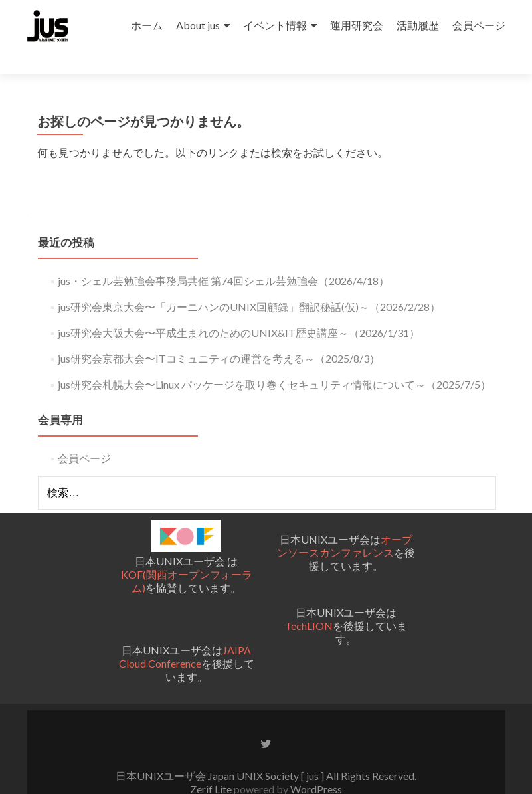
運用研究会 (357, 25)
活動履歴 (418, 25)
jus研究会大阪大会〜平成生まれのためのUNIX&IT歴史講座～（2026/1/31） (239, 309)
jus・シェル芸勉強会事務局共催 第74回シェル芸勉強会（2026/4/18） (223, 257)
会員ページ (479, 25)
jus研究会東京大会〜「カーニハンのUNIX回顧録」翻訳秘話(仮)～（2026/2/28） (249, 283)
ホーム (147, 25)
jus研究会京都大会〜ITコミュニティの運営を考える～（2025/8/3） (219, 335)
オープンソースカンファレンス (345, 522)
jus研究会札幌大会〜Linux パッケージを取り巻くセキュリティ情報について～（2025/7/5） (274, 360)
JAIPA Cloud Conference (185, 634)
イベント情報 (275, 25)
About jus (198, 25)
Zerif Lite (212, 765)
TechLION (309, 602)
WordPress (315, 765)
